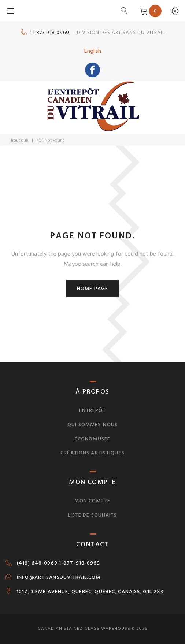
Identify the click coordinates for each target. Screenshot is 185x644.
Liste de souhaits (92, 515)
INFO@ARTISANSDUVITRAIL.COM (59, 577)
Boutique (20, 140)
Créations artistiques (92, 453)
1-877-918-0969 (80, 563)
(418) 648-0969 (37, 563)
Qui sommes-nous (92, 425)
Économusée (92, 439)
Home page (92, 288)
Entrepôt (93, 410)
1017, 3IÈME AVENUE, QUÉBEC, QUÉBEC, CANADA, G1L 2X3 (90, 592)
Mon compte (92, 501)
